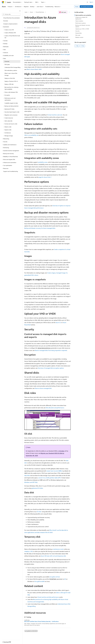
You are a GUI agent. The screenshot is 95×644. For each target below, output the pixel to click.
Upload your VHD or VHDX (82, 29)
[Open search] (87, 2)
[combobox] (11, 14)
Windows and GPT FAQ (31, 482)
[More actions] (69, 12)
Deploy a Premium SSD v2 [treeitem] (11, 81)
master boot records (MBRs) (54, 471)
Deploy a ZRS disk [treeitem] (9, 84)
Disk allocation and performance (55, 408)
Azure (31, 12)
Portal (77, 7)
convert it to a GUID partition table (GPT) (49, 478)
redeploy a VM (28, 551)
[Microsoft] (3, 2)
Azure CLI (58, 322)
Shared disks (79, 33)
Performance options (81, 23)
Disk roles (78, 35)
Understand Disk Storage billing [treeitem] (12, 67)
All (65, 579)
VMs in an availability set (31, 135)
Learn (26, 12)
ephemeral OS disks (37, 488)
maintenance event (58, 549)
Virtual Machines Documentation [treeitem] (12, 18)
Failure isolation (79, 21)
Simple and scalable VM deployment (81, 18)
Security (77, 31)
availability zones (43, 162)
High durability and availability (83, 15)
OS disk (39, 512)
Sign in (91, 2)
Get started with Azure (86, 7)
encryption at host (55, 577)
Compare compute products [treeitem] (10, 24)
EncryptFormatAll (40, 581)
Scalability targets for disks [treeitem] (11, 103)
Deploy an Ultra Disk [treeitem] (10, 78)
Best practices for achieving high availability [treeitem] (11, 88)
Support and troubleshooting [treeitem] (11, 171)
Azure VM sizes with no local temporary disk (53, 556)
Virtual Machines (40, 12)
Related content (79, 37)
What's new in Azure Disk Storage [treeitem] (11, 74)
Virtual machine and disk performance (48, 597)
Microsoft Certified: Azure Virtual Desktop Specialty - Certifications (41, 621)
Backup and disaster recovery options (83, 26)
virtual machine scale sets (55, 115)
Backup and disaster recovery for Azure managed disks (40, 228)
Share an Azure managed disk (43, 388)
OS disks (62, 451)
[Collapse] (20, 11)
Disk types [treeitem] (7, 64)
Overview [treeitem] (6, 21)
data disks (27, 475)
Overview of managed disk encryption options (51, 368)
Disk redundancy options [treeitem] (11, 70)
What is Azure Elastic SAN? (34, 69)
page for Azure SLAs (45, 177)
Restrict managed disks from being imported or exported (51, 350)
